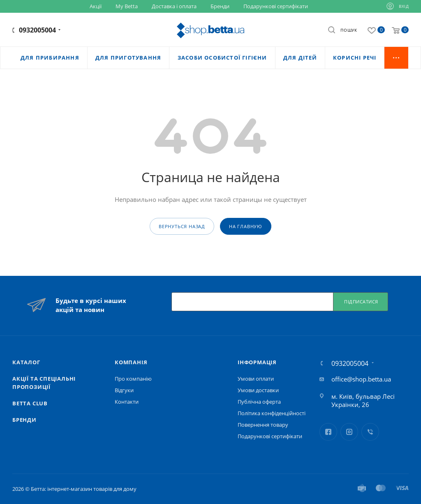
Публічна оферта (259, 402)
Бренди (24, 420)
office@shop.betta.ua (361, 379)
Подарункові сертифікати (270, 436)
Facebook (328, 432)
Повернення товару (263, 425)
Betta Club (30, 403)
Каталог (26, 362)
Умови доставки (258, 390)
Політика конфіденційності (272, 413)
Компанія (131, 362)
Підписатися (361, 302)
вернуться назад (182, 226)
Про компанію (133, 379)
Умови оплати (256, 379)
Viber (370, 432)
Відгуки (124, 390)
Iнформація (257, 362)
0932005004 (37, 30)
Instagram (349, 432)
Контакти (127, 402)
